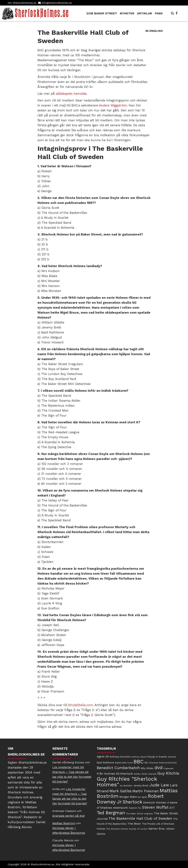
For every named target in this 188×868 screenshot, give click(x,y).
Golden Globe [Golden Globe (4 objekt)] (141, 774)
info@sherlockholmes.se (57, 3)
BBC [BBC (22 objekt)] (139, 762)
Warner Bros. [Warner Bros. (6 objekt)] (157, 829)
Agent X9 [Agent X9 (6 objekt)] (103, 757)
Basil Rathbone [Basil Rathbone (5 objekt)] (105, 763)
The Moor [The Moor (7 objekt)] (134, 824)
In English (154, 31)
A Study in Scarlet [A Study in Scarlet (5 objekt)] (157, 757)
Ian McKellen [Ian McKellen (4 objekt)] (126, 786)
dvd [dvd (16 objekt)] (159, 768)
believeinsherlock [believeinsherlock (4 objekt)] (168, 763)
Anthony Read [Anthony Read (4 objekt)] (138, 757)
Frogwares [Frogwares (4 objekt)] (168, 768)
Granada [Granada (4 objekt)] (152, 774)
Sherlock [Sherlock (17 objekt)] (132, 802)
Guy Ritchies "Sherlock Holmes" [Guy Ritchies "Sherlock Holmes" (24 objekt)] (127, 782)
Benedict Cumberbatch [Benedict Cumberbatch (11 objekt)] (118, 768)
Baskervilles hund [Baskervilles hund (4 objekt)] (124, 763)
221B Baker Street (102, 13)
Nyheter (127, 13)
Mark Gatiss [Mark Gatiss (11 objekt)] (120, 791)
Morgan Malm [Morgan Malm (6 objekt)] (128, 797)
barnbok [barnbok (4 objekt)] (172, 757)
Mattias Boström (64, 823)
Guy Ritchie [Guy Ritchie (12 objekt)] (168, 773)
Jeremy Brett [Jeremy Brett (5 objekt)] (141, 786)
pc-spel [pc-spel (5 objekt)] (142, 797)
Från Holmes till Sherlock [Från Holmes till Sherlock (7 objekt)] (115, 774)
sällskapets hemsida (71, 94)
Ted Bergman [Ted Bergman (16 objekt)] (111, 813)
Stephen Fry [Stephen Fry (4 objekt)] (135, 808)
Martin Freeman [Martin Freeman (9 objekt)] (145, 791)
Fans (159, 13)
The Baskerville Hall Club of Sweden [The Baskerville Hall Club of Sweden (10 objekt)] (140, 818)
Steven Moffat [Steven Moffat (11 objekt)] (155, 807)
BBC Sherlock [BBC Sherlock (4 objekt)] (151, 763)
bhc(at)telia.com (81, 705)
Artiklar (144, 13)
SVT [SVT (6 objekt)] (172, 808)
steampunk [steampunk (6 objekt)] (120, 808)
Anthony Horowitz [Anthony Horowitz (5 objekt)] (120, 757)
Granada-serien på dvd (68, 816)
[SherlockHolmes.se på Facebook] (177, 13)
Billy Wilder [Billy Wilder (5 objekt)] (147, 768)
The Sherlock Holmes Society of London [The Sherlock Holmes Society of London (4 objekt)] (127, 829)
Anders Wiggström (113, 105)
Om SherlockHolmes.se (22, 3)
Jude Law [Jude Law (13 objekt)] (159, 785)
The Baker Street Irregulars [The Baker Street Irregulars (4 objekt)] (139, 814)
